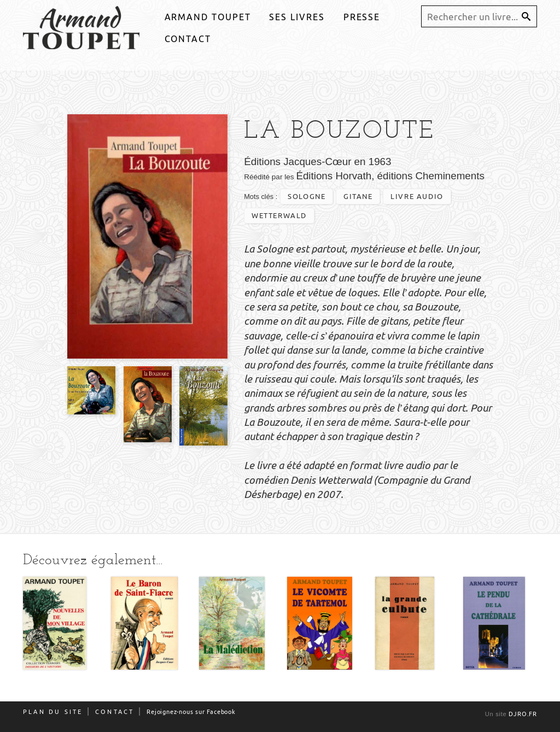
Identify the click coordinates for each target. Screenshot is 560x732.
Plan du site (53, 712)
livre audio (417, 196)
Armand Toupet (208, 17)
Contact (188, 39)
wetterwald (279, 215)
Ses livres (297, 17)
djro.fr (523, 714)
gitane (358, 196)
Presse (362, 17)
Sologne (307, 196)
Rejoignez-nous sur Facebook (191, 712)
